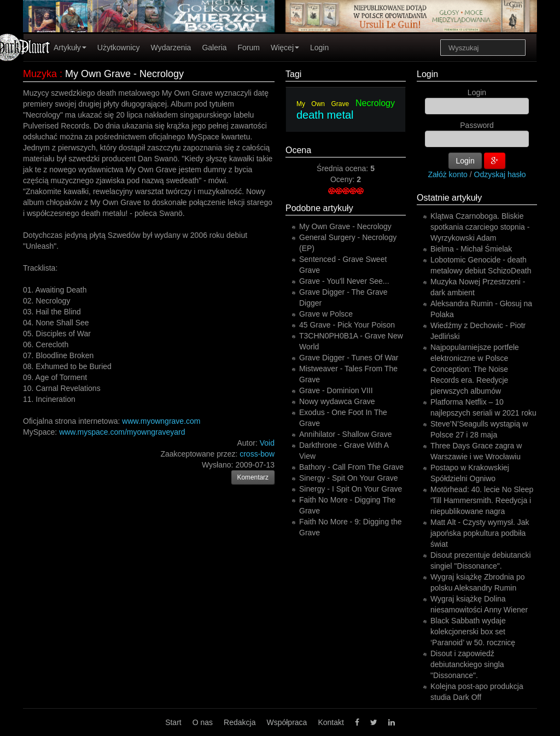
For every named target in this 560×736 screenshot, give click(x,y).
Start (173, 722)
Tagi (293, 74)
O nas (203, 722)
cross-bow (257, 454)
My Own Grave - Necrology (345, 226)
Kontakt (331, 722)
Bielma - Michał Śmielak (471, 249)
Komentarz (253, 477)
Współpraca (287, 722)
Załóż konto (448, 174)
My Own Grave (323, 104)
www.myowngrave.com (161, 421)
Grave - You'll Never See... (344, 281)
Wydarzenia (171, 48)
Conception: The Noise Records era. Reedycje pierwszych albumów (469, 380)
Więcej (285, 48)
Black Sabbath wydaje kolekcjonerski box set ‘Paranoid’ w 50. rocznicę (473, 632)
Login (319, 48)
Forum (249, 48)
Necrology (375, 103)
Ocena (298, 150)
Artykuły (70, 48)
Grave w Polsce (326, 314)
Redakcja (240, 722)
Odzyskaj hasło (500, 174)
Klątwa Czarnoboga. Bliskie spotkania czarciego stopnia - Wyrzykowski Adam (480, 227)
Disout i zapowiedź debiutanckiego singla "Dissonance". (467, 664)
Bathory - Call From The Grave (351, 467)
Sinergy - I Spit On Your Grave (351, 489)
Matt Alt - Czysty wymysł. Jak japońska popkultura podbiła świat (480, 533)
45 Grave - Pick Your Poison (347, 325)
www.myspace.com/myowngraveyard (122, 432)
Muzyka (40, 74)
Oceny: (343, 179)
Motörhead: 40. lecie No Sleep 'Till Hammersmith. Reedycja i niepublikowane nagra (482, 500)
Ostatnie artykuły (449, 198)
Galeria (214, 48)
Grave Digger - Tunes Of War (349, 358)
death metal (325, 115)
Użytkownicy (119, 48)
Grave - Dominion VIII (336, 390)
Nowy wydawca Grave (337, 401)
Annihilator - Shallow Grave (346, 434)
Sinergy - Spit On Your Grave (349, 478)
